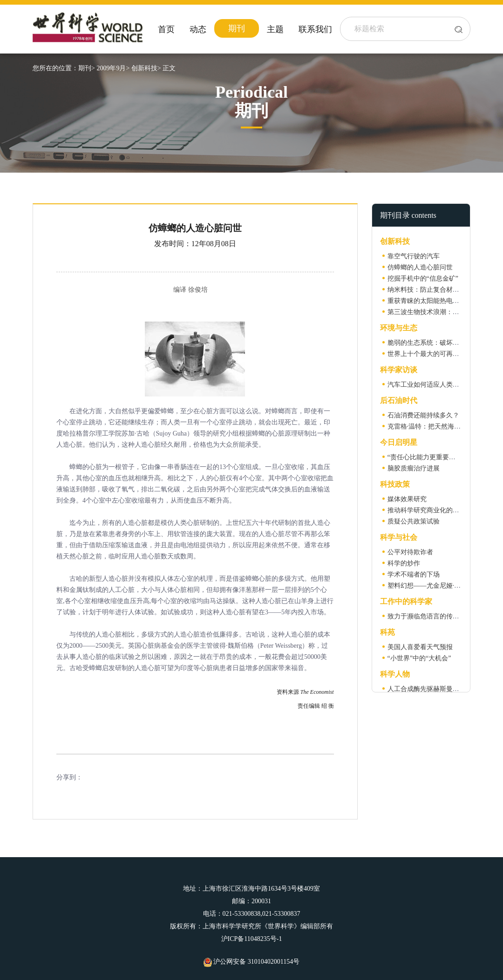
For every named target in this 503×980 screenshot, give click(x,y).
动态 (198, 29)
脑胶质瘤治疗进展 (414, 468)
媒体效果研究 (407, 499)
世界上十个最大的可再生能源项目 (436, 354)
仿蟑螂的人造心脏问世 (420, 267)
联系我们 (315, 29)
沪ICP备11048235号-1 (252, 939)
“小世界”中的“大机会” (419, 658)
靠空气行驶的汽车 (414, 256)
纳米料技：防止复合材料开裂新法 (436, 290)
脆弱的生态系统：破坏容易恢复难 (436, 343)
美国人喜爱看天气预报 (420, 647)
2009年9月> (113, 68)
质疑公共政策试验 (414, 521)
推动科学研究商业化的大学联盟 (433, 510)
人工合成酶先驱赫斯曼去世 (427, 689)
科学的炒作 (404, 563)
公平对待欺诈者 (410, 552)
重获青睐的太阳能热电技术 (427, 301)
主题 (275, 29)
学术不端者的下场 (414, 574)
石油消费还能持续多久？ (423, 415)
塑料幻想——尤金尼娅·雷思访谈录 (437, 586)
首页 (166, 29)
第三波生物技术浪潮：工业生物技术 (440, 312)
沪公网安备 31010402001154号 (251, 962)
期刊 (237, 28)
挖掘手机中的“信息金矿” (423, 279)
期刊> (87, 68)
